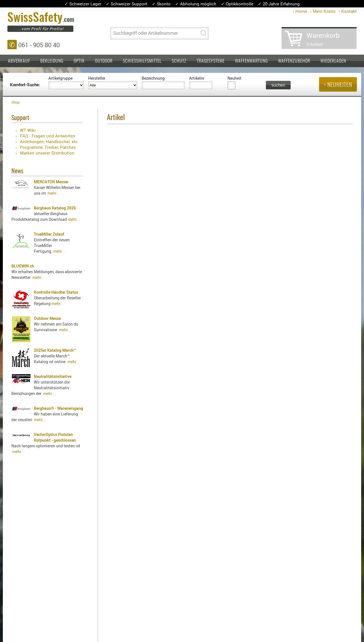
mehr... (54, 193)
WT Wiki (28, 130)
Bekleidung (52, 61)
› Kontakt (348, 11)
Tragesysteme (211, 61)
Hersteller (97, 78)
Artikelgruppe (60, 78)
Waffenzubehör (294, 61)
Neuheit (234, 78)
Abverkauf (19, 61)
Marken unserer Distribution (47, 153)
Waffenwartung (251, 61)
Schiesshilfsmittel (142, 61)
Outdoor (104, 61)
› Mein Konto (323, 11)
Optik (79, 61)
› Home (300, 11)
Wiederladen (333, 61)
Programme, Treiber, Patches (48, 147)
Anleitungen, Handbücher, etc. (49, 141)
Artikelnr (197, 78)
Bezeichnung (153, 78)
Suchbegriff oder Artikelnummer (145, 33)
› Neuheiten (338, 85)
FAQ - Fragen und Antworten (48, 136)
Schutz (179, 61)
